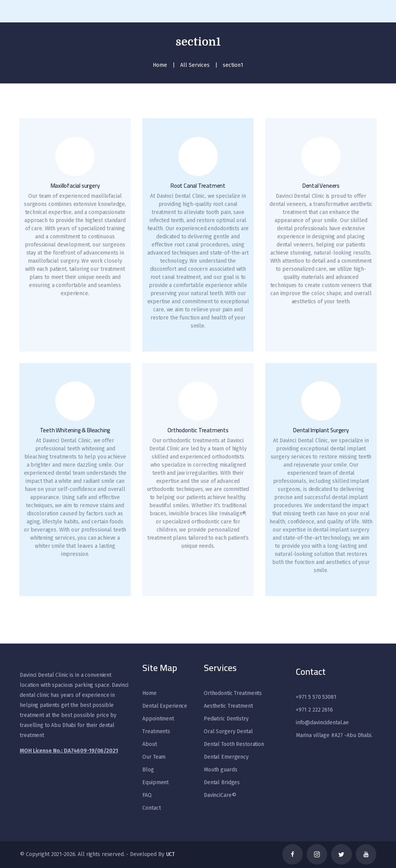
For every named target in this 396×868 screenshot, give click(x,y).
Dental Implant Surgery (321, 431)
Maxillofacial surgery (75, 186)
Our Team (154, 757)
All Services (195, 65)
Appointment (158, 719)
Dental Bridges (222, 782)
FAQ (147, 795)
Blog (148, 770)
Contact (151, 808)
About (149, 744)
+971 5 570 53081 (316, 697)
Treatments (156, 731)
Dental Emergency (226, 757)
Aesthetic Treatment (228, 706)
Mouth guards (220, 770)
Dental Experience (165, 706)
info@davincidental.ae (322, 723)
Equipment (155, 782)
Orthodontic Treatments (198, 431)
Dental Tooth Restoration (234, 744)
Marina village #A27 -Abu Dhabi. (334, 735)
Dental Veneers (321, 186)
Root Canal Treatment (198, 186)
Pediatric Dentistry (226, 719)
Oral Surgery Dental (228, 731)
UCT (171, 854)
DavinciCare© (220, 795)
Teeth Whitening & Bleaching (75, 431)
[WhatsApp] (19, 845)
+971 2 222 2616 (314, 710)
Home (160, 65)
